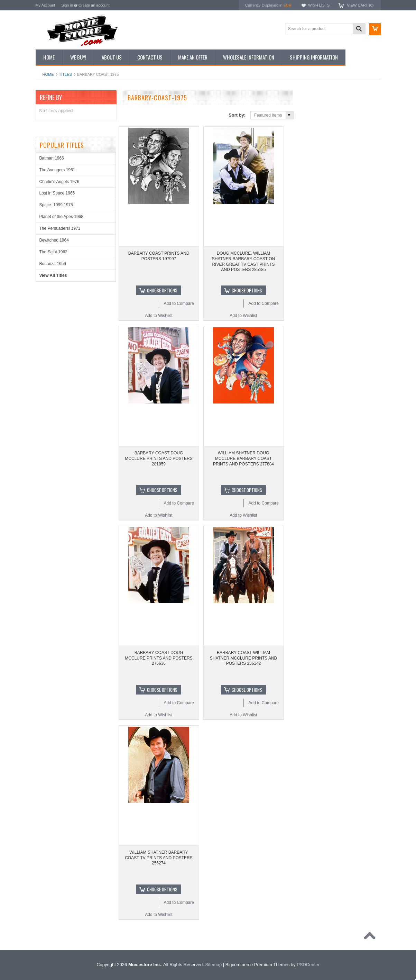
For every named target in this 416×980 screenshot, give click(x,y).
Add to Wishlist (159, 316)
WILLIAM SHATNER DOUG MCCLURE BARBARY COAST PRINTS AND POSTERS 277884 (243, 458)
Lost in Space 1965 (57, 193)
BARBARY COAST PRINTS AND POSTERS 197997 (159, 256)
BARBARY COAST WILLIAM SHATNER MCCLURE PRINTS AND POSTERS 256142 (243, 658)
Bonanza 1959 (53, 264)
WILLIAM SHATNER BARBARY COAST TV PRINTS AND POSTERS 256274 (159, 858)
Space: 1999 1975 (56, 205)
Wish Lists (319, 5)
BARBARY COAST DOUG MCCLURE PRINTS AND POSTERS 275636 (159, 658)
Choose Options (162, 290)
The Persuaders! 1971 (60, 228)
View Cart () (360, 5)
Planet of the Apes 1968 (61, 217)
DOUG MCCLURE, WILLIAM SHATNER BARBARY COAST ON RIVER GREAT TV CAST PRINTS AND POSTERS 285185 (244, 261)
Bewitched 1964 (54, 240)
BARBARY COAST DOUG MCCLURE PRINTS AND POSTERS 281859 (159, 458)
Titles (66, 74)
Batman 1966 (52, 158)
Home (48, 74)
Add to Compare (179, 303)
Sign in (67, 5)
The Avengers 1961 (57, 170)
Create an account (94, 5)
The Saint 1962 (53, 252)
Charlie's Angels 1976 (59, 182)
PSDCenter (308, 965)
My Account (45, 5)
